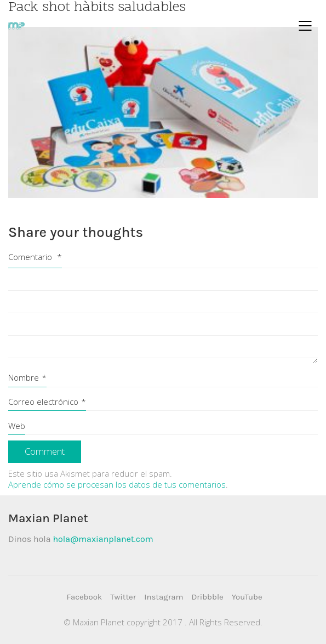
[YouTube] (247, 597)
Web (17, 426)
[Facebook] (84, 597)
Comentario (35, 257)
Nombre (27, 377)
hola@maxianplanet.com (103, 539)
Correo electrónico (47, 402)
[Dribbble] (207, 597)
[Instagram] (164, 597)
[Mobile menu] (306, 26)
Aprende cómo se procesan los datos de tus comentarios (117, 484)
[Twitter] (123, 597)
